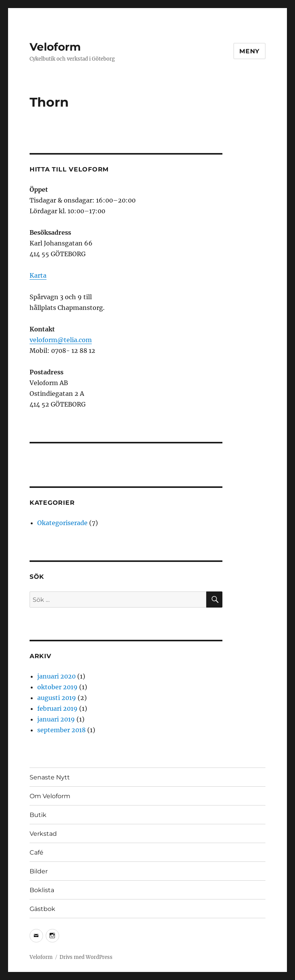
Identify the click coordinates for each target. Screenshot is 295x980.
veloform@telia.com (61, 340)
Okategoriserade (62, 523)
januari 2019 (56, 719)
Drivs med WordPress (86, 957)
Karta (38, 275)
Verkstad (43, 834)
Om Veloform (50, 796)
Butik (38, 815)
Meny (249, 51)
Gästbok (42, 909)
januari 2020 (56, 676)
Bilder (39, 871)
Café (36, 852)
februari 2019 (57, 708)
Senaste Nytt (50, 777)
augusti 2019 (57, 698)
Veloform (55, 47)
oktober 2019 (57, 687)
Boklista (42, 890)
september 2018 (61, 730)
